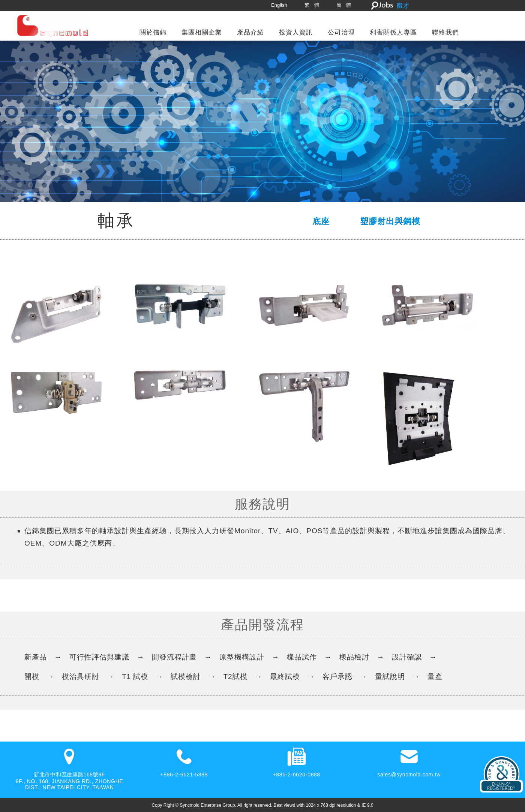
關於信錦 (153, 32)
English (279, 5)
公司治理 (341, 32)
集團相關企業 (202, 32)
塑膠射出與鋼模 (390, 221)
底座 (321, 221)
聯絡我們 (445, 32)
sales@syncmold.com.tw (409, 775)
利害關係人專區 (393, 32)
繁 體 (312, 5)
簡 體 (344, 5)
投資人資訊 (296, 32)
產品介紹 (250, 32)
